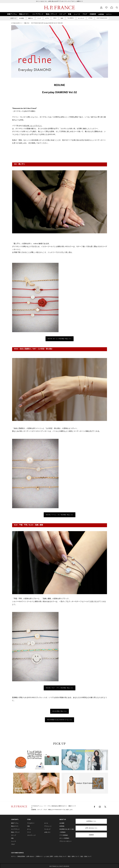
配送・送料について (73, 857)
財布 (62, 18)
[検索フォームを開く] (117, 8)
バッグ (39, 18)
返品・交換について (86, 857)
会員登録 (101, 14)
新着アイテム (15, 823)
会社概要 (62, 823)
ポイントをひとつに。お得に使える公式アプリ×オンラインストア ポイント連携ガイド (59, 2)
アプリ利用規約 (64, 835)
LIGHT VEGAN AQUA (102, 18)
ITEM (29, 820)
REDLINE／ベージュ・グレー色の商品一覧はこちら (60, 515)
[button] (25, 14)
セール (46, 823)
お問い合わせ (30, 857)
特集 (12, 838)
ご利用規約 (62, 832)
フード (29, 832)
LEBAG (55, 18)
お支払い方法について (60, 857)
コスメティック (31, 835)
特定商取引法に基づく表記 (67, 829)
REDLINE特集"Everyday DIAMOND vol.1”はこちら (59, 720)
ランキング (47, 829)
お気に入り (47, 832)
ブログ (13, 844)
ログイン (109, 14)
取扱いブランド (15, 832)
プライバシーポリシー (66, 841)
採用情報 (62, 826)
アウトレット (48, 826)
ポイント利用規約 (64, 838)
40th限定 (22, 18)
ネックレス (81, 18)
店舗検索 (91, 835)
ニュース (14, 841)
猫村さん (31, 18)
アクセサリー (31, 823)
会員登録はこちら (91, 821)
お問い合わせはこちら (91, 828)
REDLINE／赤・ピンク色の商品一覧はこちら (60, 339)
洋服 (28, 826)
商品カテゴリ (15, 826)
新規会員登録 (21, 857)
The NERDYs (71, 18)
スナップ (14, 835)
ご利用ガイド (39, 857)
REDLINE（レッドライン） (33, 126)
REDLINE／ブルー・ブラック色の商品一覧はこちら (60, 688)
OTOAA (90, 18)
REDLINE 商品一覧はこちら (59, 711)
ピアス (47, 18)
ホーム (29, 829)
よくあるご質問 (48, 857)
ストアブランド (15, 829)
